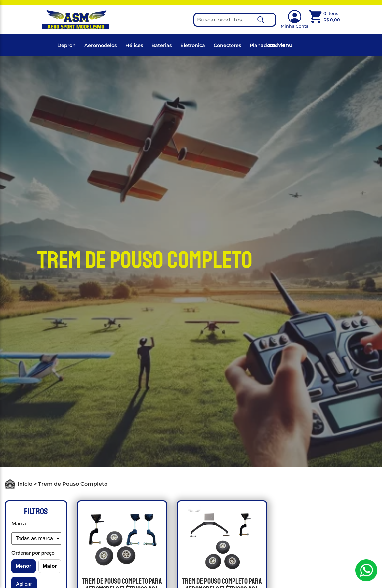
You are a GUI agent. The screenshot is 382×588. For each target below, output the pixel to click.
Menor (23, 566)
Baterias (162, 45)
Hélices (134, 45)
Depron (66, 45)
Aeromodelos (101, 45)
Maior (50, 566)
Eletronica (193, 45)
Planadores (263, 45)
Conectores (227, 45)
